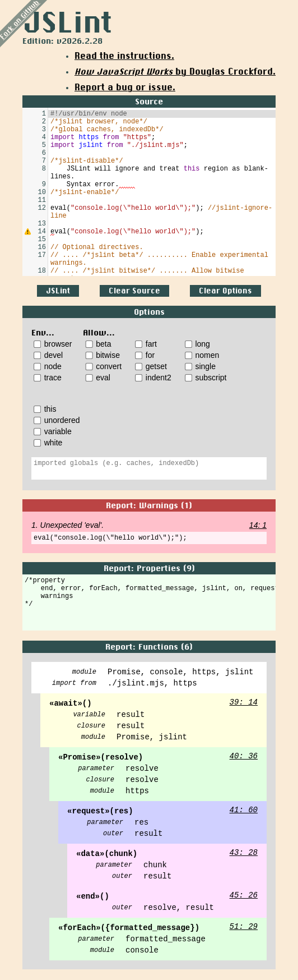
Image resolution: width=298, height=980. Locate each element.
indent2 (153, 378)
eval (97, 378)
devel (48, 355)
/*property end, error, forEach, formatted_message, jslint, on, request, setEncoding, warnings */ (149, 604)
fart (146, 344)
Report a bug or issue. (125, 88)
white (48, 443)
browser (53, 344)
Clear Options (225, 291)
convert (103, 366)
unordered (57, 420)
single (200, 366)
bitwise (102, 355)
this (45, 409)
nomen (202, 355)
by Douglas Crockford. (175, 72)
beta (98, 344)
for (145, 355)
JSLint (58, 291)
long (197, 344)
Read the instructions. (124, 56)
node (48, 366)
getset (151, 366)
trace (48, 378)
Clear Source (134, 291)
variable (53, 431)
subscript (206, 378)
